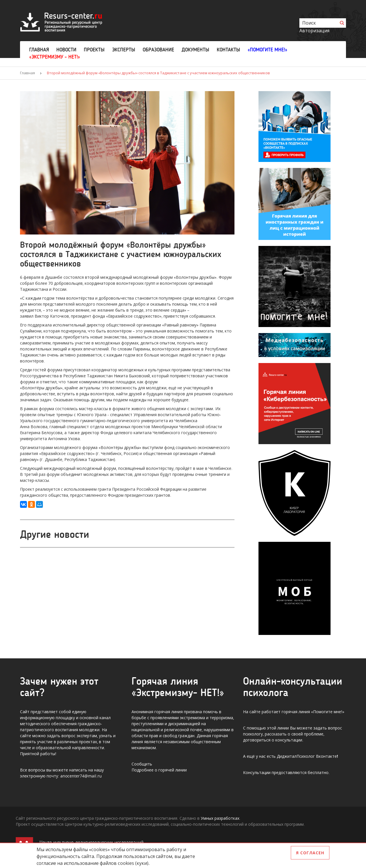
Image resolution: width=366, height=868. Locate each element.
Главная (39, 50)
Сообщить (142, 764)
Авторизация (314, 31)
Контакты (228, 50)
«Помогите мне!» (267, 50)
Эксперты (124, 50)
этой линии (278, 728)
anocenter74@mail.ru (81, 776)
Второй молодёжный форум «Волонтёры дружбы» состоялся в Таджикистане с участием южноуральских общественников (158, 73)
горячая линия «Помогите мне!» (313, 712)
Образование (158, 50)
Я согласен (310, 853)
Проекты (94, 50)
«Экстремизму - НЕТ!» (55, 57)
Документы (195, 50)
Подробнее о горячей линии (159, 770)
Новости (66, 50)
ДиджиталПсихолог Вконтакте (307, 756)
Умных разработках (220, 818)
